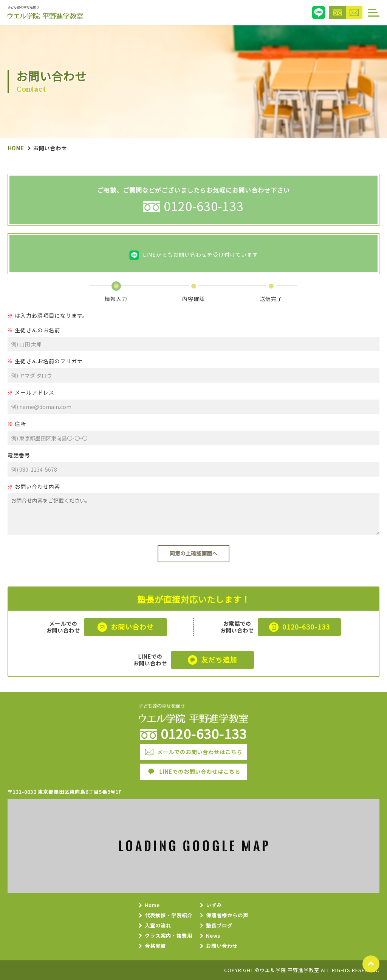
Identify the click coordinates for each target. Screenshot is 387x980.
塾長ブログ (219, 926)
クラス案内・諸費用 (169, 936)
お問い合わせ (222, 946)
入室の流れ (158, 926)
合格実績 (155, 946)
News (213, 936)
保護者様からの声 (227, 916)
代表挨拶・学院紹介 (169, 916)
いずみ (214, 905)
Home (16, 148)
